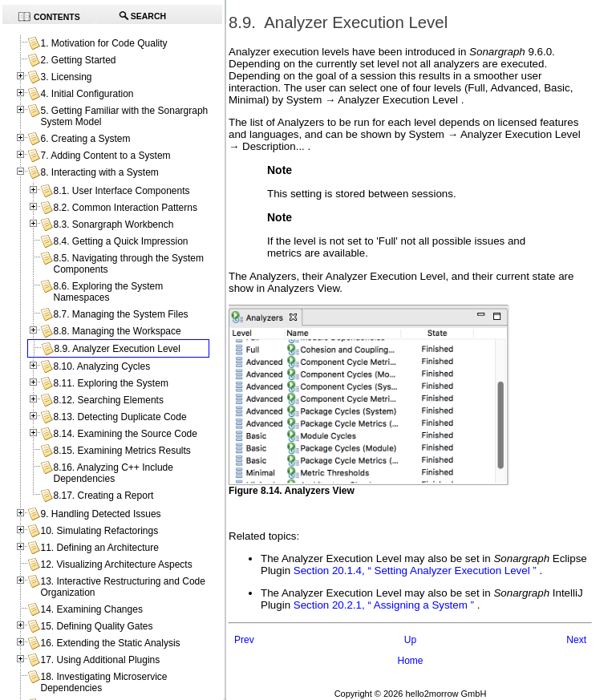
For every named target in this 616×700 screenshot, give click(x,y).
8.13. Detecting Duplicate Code (120, 417)
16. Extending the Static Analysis (110, 643)
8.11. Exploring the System (110, 383)
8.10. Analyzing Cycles (101, 366)
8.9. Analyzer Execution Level (117, 349)
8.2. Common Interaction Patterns (125, 208)
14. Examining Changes (91, 609)
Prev (244, 640)
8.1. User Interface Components (121, 191)
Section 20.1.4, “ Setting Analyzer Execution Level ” (415, 571)
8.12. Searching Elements (108, 400)
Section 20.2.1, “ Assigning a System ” (384, 605)
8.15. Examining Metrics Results (122, 451)
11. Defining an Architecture (99, 548)
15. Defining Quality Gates (96, 626)
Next (576, 640)
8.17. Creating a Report (103, 496)
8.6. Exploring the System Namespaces (108, 292)
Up (410, 640)
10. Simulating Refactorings (99, 531)
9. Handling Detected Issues (100, 514)
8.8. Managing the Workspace (117, 331)
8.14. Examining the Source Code (125, 434)
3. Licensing (66, 77)
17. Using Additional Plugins (100, 660)
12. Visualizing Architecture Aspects (116, 564)
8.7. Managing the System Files (120, 314)
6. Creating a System (85, 139)
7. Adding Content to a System (105, 156)
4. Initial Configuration (87, 94)
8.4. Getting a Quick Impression (120, 241)
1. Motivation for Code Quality (103, 43)
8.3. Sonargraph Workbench (113, 225)
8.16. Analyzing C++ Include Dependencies (113, 473)
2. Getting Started (78, 60)
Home (410, 661)
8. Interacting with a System (99, 172)
